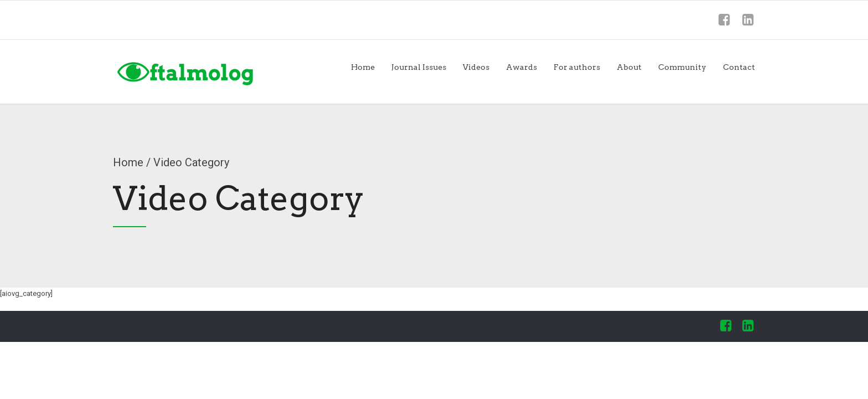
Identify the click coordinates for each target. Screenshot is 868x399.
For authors (577, 67)
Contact (739, 67)
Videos (476, 67)
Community (682, 67)
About (629, 67)
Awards (521, 67)
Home (363, 67)
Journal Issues (419, 67)
